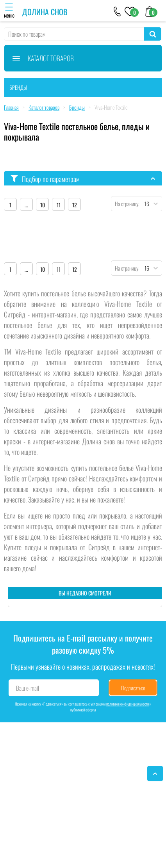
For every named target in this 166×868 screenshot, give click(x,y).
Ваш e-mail (28, 688)
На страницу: (125, 204)
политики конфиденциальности (128, 704)
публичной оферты (83, 710)
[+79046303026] (117, 11)
